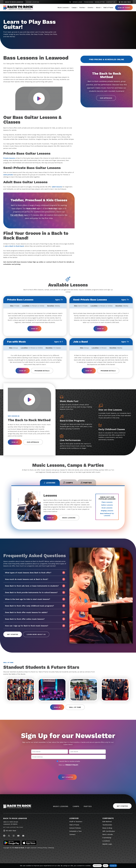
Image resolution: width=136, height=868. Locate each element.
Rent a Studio (108, 835)
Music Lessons (63, 8)
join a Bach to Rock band (14, 246)
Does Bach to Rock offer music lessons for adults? (35, 613)
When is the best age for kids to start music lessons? (35, 599)
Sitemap (51, 848)
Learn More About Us (36, 635)
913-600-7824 (11, 831)
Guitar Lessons (107, 505)
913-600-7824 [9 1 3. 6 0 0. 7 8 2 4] (125, 2)
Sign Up (34, 329)
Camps (74, 8)
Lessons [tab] (48, 483)
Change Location (33, 2)
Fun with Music (17, 215)
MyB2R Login (77, 2)
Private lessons (9, 158)
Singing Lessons (107, 511)
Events (90, 8)
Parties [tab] (87, 483)
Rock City (53, 208)
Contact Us (111, 2)
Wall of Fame (108, 8)
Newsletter (100, 2)
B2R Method (107, 822)
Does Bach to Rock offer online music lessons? (35, 619)
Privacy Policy (42, 848)
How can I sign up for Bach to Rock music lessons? (35, 626)
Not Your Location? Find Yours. (13, 828)
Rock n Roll (31, 208)
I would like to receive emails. (68, 762)
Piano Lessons (107, 502)
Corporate (108, 819)
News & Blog (107, 829)
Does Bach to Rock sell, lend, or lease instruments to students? (35, 586)
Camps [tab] (68, 483)
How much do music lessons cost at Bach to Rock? (35, 580)
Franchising (89, 2)
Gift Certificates (109, 832)
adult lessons (57, 187)
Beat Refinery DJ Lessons (107, 515)
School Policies (75, 829)
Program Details (42, 371)
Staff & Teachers (76, 822)
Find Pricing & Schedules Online (107, 59)
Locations (106, 841)
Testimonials (107, 825)
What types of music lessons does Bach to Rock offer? (35, 573)
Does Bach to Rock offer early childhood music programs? (35, 606)
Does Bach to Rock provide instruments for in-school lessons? (35, 593)
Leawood (74, 819)
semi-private (8, 175)
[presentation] (68, 771)
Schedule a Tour (76, 832)
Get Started (13, 635)
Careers (72, 835)
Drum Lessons (107, 508)
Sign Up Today (124, 8)
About (98, 8)
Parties (82, 8)
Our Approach (106, 98)
